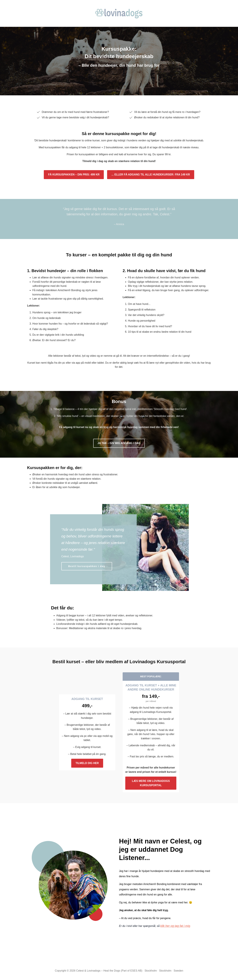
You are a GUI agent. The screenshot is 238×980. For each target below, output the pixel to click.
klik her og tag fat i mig (175, 926)
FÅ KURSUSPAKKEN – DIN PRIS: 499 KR (74, 175)
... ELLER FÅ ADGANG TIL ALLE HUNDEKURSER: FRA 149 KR (151, 175)
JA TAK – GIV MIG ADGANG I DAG (119, 443)
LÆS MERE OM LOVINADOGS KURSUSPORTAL (151, 783)
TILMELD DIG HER (87, 763)
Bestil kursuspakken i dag (87, 566)
